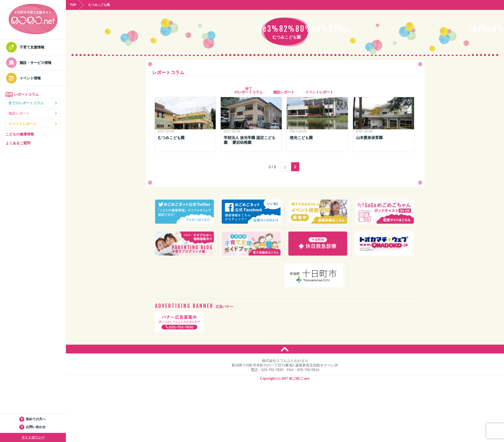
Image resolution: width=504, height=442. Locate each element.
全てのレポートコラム (33, 103)
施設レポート (33, 113)
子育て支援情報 (27, 47)
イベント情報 (25, 78)
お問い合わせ (33, 427)
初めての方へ (33, 419)
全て (249, 90)
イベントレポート (33, 124)
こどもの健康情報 (20, 134)
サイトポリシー (33, 437)
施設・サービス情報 (30, 63)
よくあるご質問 (18, 143)
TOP (73, 5)
